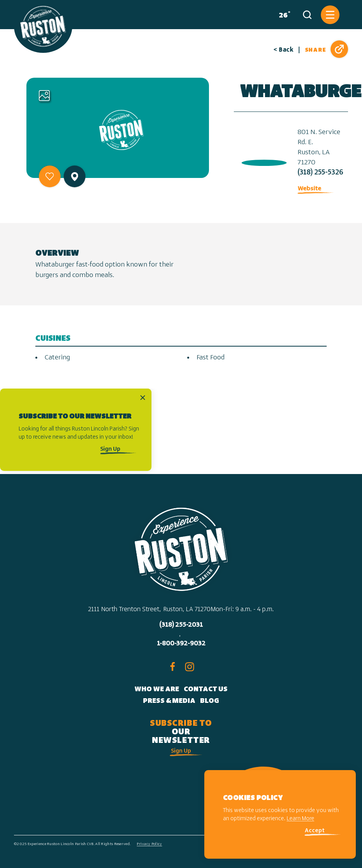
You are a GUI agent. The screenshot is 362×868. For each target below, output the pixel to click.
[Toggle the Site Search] (307, 15)
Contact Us (206, 689)
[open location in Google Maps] (263, 161)
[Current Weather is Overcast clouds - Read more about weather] (283, 15)
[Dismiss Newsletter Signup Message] (143, 398)
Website (309, 189)
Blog (210, 701)
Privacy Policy (149, 844)
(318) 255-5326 (320, 173)
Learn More (300, 819)
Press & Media (169, 701)
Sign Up (110, 449)
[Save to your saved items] (50, 176)
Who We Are (157, 689)
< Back (284, 50)
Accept (315, 831)
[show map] (75, 177)
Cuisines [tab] (53, 339)
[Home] (43, 26)
